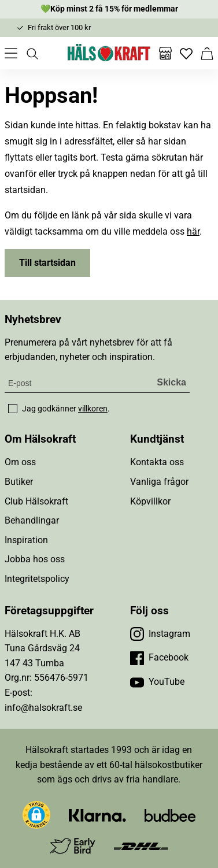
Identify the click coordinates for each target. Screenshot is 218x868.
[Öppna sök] (32, 53)
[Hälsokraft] (109, 53)
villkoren (93, 409)
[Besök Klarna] (97, 815)
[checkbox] (13, 409)
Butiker (19, 482)
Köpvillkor (150, 501)
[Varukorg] (207, 53)
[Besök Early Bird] (73, 845)
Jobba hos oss (35, 559)
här (193, 231)
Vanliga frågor (159, 482)
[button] (36, 815)
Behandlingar (32, 520)
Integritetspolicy (37, 579)
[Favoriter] (186, 53)
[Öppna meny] (11, 53)
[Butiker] (165, 53)
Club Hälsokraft (36, 501)
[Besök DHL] (141, 846)
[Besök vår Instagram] (160, 634)
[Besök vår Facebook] (159, 658)
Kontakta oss (157, 462)
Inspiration (26, 540)
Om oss (20, 462)
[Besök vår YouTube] (157, 682)
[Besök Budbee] (170, 815)
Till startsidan (47, 263)
